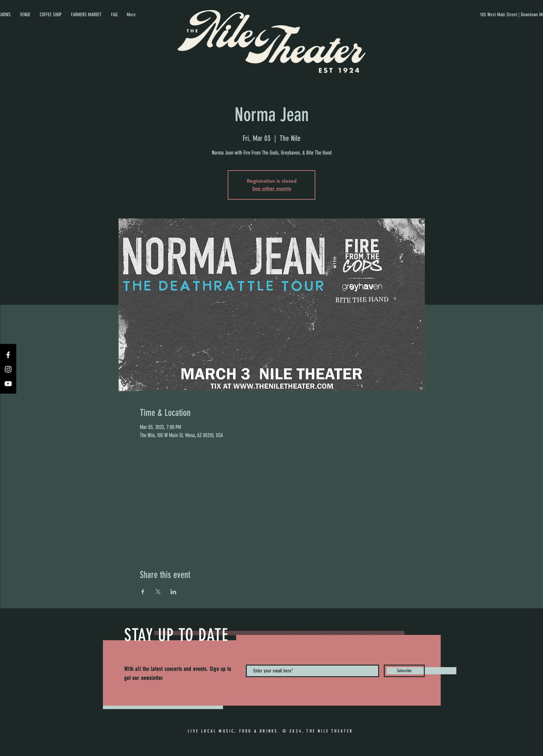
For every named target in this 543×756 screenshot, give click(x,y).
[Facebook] (8, 355)
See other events (272, 189)
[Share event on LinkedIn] (173, 592)
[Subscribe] (404, 671)
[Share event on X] (158, 592)
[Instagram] (8, 369)
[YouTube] (8, 384)
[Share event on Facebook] (143, 592)
